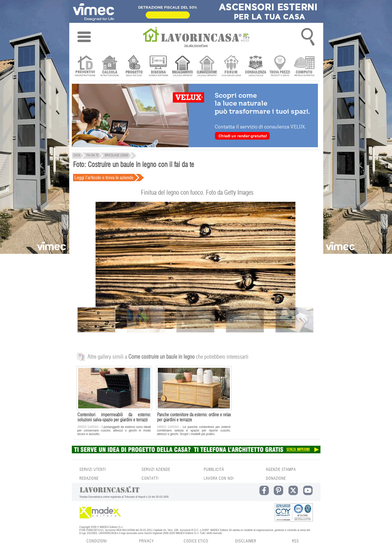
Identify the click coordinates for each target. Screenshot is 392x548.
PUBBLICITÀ (214, 470)
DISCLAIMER (246, 541)
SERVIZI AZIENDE (156, 470)
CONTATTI (150, 478)
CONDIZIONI (97, 541)
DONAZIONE (276, 478)
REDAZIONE (89, 478)
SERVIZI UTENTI (93, 470)
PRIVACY (146, 541)
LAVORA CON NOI (219, 478)
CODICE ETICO (196, 541)
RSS (295, 541)
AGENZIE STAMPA (281, 470)
